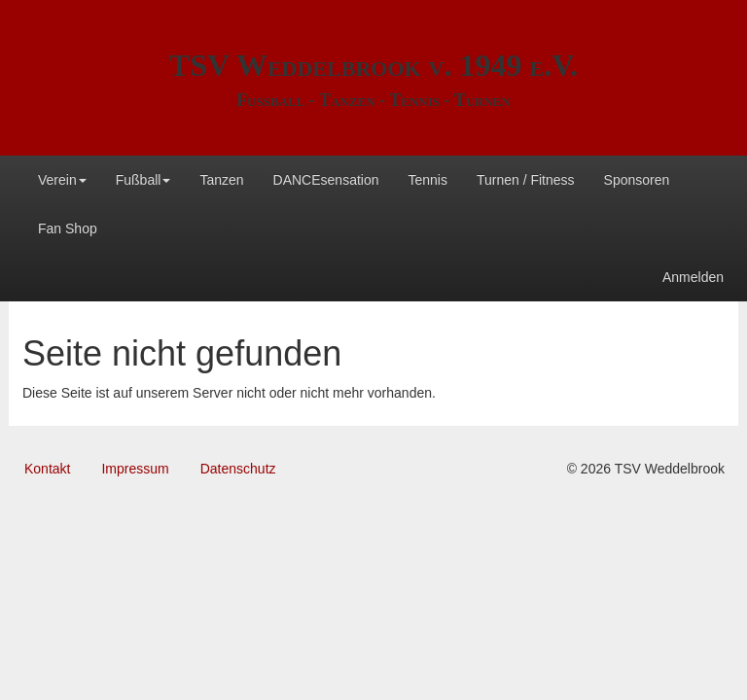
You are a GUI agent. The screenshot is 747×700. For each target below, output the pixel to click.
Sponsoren (637, 180)
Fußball (143, 180)
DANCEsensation (326, 180)
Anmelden (693, 277)
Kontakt (47, 469)
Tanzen (221, 180)
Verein (62, 180)
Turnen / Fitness (526, 180)
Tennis (427, 180)
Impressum (135, 469)
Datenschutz (238, 469)
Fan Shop (68, 228)
